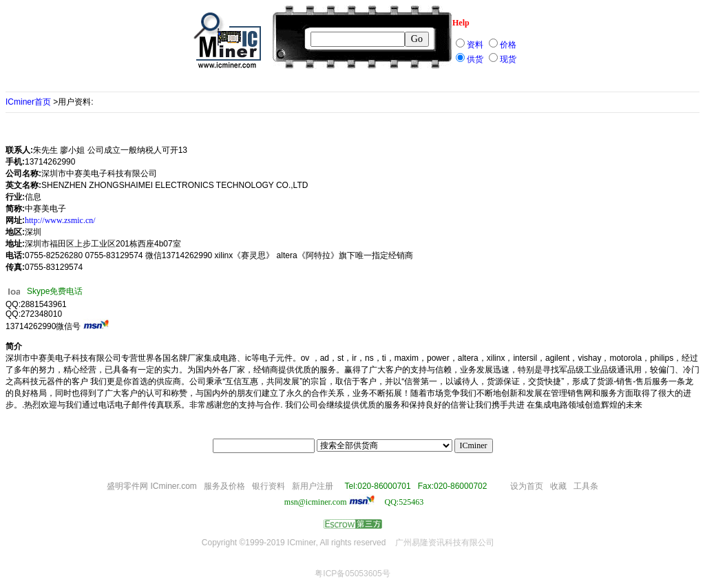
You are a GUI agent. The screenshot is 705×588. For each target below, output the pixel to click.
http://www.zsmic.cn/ (60, 220)
